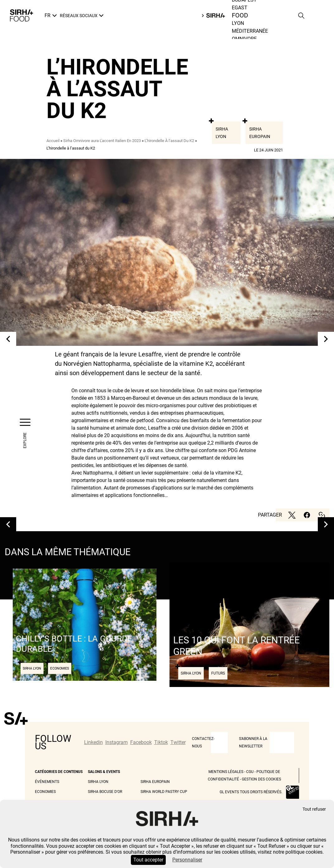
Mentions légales (226, 772)
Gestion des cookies (261, 779)
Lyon (238, 23)
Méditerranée (250, 31)
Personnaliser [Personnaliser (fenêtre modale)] (187, 860)
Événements (47, 782)
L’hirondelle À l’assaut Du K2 (169, 141)
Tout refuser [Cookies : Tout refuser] (314, 809)
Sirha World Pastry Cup (164, 792)
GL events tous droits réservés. (251, 792)
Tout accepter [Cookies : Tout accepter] (148, 860)
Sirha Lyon (222, 133)
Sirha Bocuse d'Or (105, 792)
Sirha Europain (260, 133)
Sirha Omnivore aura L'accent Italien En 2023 (102, 141)
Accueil (53, 141)
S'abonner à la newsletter (253, 742)
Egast (240, 8)
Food (240, 16)
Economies (45, 792)
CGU (250, 772)
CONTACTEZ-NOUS (203, 742)
